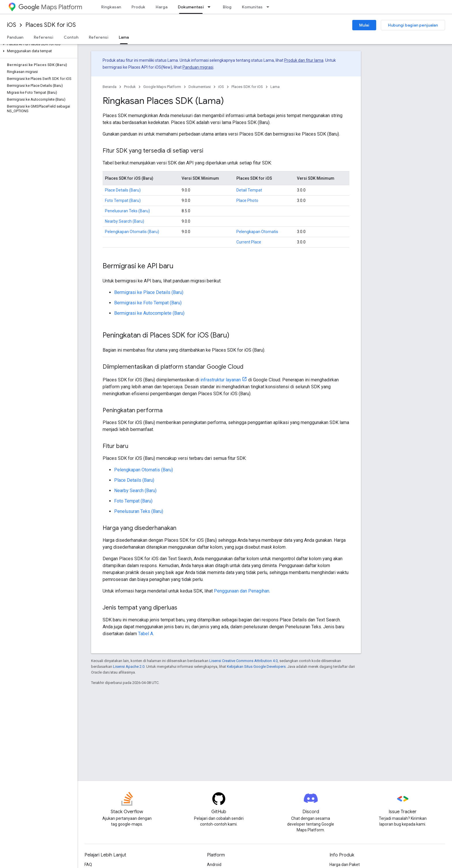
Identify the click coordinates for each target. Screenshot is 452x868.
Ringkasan (111, 7)
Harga (162, 7)
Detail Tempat (249, 190)
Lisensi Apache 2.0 (129, 667)
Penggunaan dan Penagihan (242, 591)
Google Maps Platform (162, 87)
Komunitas (252, 7)
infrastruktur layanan (221, 380)
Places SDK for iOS (51, 25)
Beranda (110, 87)
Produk (138, 7)
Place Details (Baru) (123, 190)
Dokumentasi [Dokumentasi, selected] (191, 7)
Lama (275, 87)
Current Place (249, 242)
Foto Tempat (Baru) (123, 200)
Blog (227, 7)
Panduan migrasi (198, 67)
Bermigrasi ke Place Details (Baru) (149, 292)
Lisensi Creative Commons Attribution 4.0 (243, 661)
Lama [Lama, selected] (124, 37)
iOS (12, 25)
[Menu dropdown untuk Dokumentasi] (211, 7)
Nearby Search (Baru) (125, 221)
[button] (38, 44)
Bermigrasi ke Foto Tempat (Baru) (148, 303)
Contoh (71, 37)
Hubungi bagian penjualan (413, 25)
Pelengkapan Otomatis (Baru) (132, 232)
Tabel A (146, 634)
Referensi (44, 37)
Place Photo (247, 200)
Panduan (15, 37)
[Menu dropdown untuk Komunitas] (270, 7)
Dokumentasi (200, 87)
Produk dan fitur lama (304, 60)
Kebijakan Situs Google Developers (256, 667)
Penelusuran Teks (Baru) (127, 211)
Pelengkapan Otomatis (257, 232)
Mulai (364, 25)
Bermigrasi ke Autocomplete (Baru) (149, 313)
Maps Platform (50, 7)
